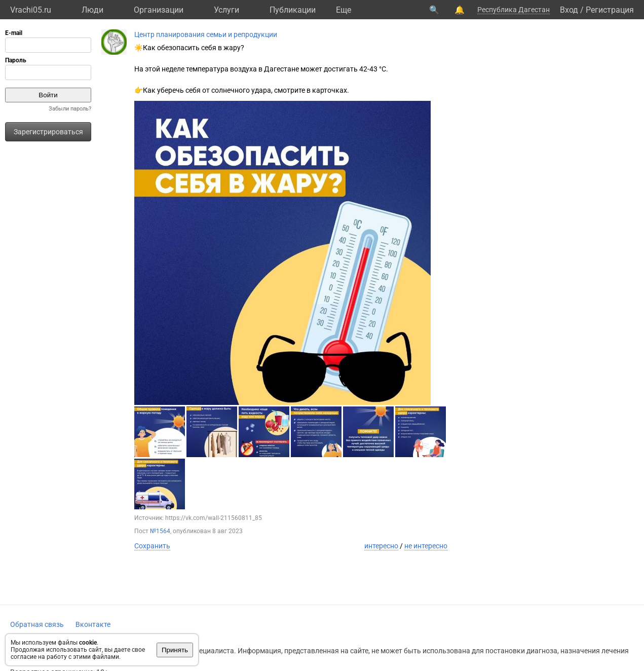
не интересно (426, 546)
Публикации (293, 10)
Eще (344, 10)
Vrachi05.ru (31, 10)
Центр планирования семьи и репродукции (206, 34)
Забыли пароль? (70, 109)
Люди (92, 10)
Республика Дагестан (514, 10)
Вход (569, 10)
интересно (381, 546)
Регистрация (610, 10)
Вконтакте (93, 624)
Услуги (226, 10)
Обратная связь (37, 624)
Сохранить (152, 546)
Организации (159, 10)
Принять (175, 650)
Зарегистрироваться (48, 132)
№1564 (160, 531)
